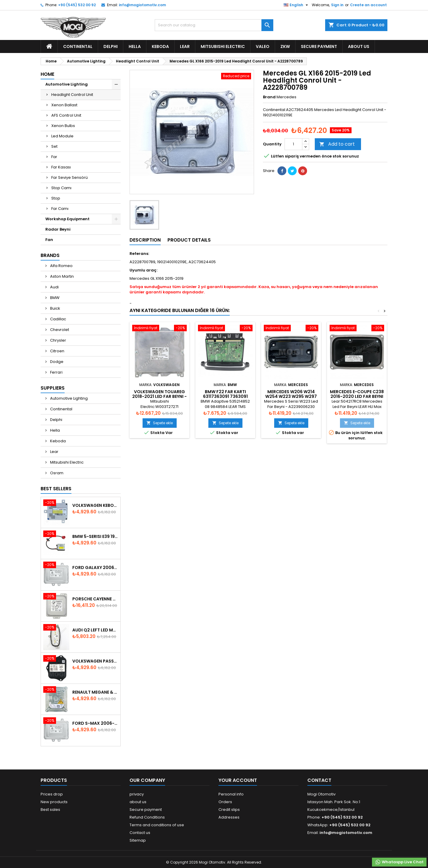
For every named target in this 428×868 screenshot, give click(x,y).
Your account (238, 780)
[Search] (214, 25)
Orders (225, 802)
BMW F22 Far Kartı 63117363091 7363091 (225, 394)
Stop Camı (61, 188)
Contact (319, 780)
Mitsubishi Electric (223, 46)
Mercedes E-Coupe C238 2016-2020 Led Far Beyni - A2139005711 (357, 396)
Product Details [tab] (189, 240)
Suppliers (53, 388)
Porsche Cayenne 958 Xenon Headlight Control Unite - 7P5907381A (95, 599)
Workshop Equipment (67, 219)
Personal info (231, 794)
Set (54, 146)
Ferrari (56, 372)
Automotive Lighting (67, 84)
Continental (78, 46)
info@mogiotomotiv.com (142, 5)
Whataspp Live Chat (399, 862)
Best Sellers (56, 489)
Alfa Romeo (61, 266)
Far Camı (60, 209)
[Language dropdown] (297, 5)
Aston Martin (62, 276)
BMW (54, 298)
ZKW (285, 46)
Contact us (140, 833)
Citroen (57, 351)
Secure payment (319, 46)
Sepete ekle (160, 423)
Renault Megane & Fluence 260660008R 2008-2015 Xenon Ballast (95, 692)
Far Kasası (61, 167)
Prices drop (52, 794)
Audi (54, 287)
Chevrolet (59, 330)
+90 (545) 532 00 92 (77, 5)
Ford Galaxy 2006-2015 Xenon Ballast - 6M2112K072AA (95, 568)
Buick (55, 308)
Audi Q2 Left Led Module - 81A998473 (95, 630)
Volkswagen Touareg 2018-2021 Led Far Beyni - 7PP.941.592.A (159, 396)
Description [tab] (145, 240)
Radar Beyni (58, 229)
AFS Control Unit (66, 115)
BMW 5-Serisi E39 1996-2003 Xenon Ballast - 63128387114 (95, 536)
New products (54, 802)
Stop (56, 198)
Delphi (111, 46)
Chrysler (58, 340)
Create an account (368, 5)
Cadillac (58, 319)
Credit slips (229, 810)
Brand (269, 97)
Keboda (160, 46)
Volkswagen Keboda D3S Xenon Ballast (95, 505)
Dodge (56, 362)
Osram (56, 473)
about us (359, 46)
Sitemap (138, 840)
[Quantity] (293, 144)
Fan (49, 240)
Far (54, 157)
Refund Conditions (147, 817)
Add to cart (337, 144)
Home (47, 74)
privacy (137, 794)
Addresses (229, 817)
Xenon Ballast (64, 105)
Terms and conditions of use (157, 825)
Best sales (50, 810)
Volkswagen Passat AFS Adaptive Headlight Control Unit (95, 661)
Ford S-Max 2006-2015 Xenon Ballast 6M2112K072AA (95, 723)
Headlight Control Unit (72, 95)
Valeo (263, 46)
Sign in (337, 5)
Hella (135, 46)
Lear (185, 46)
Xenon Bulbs (63, 126)
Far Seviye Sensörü (70, 177)
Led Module (62, 136)
